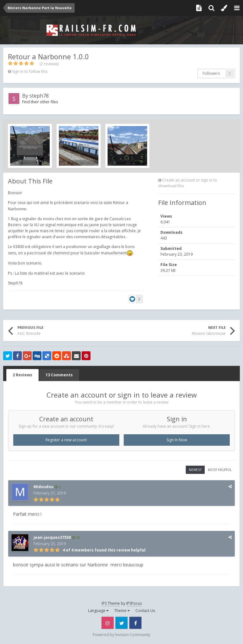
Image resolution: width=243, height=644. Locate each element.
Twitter (121, 623)
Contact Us (145, 611)
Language (98, 611)
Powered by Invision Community (121, 635)
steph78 (39, 96)
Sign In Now (177, 440)
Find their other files (40, 102)
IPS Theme (111, 603)
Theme (122, 611)
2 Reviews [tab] (22, 375)
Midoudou (44, 487)
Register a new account (66, 440)
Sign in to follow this (30, 71)
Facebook (135, 623)
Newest (195, 470)
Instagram (108, 623)
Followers (211, 73)
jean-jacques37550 (52, 537)
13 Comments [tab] (59, 375)
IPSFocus (134, 603)
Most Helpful (220, 470)
